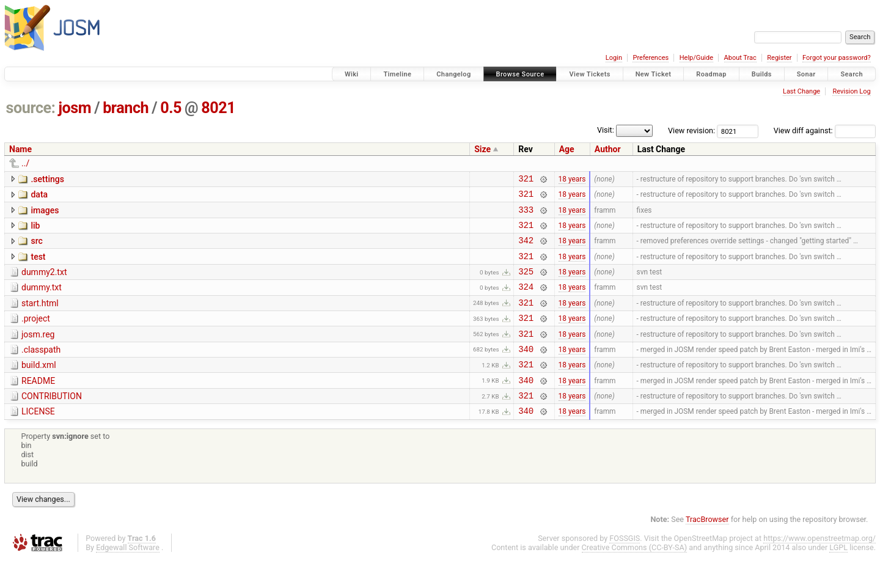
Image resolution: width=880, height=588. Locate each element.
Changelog (453, 74)
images (45, 214)
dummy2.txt (44, 283)
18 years (572, 180)
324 (526, 301)
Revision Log (851, 91)
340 (526, 371)
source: (31, 108)
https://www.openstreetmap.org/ (820, 568)
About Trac (740, 58)
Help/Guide (696, 58)
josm (75, 108)
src (36, 248)
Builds (762, 74)
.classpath (41, 370)
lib (35, 231)
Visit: (606, 130)
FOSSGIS (625, 568)
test (38, 266)
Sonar (806, 74)
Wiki (352, 74)
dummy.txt (42, 300)
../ (25, 163)
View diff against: (825, 130)
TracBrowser (707, 549)
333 (526, 215)
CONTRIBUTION (52, 422)
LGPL (838, 577)
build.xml (39, 387)
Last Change (801, 91)
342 (526, 249)
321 (526, 180)
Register (779, 58)
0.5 (171, 108)
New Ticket (654, 74)
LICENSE (38, 439)
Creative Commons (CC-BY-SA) (635, 577)
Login (614, 58)
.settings (47, 179)
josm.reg (38, 353)
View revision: (691, 130)
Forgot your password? (837, 58)
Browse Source (520, 74)
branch (126, 108)
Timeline (397, 74)
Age (567, 149)
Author (608, 149)
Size (482, 149)
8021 (218, 108)
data (39, 196)
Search (852, 74)
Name (20, 149)
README (38, 405)
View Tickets (589, 74)
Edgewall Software (128, 577)
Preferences (651, 58)
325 (526, 284)
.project (36, 335)
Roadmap (711, 74)
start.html (40, 318)
